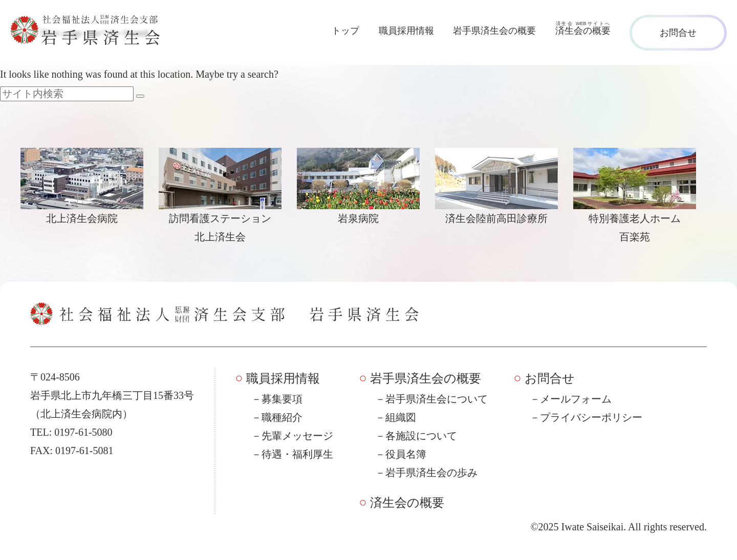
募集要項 (282, 399)
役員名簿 (406, 454)
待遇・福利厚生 (297, 454)
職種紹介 (282, 417)
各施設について (421, 436)
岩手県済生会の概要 (494, 31)
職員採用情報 (406, 31)
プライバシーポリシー (591, 417)
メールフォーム (576, 399)
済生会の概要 (407, 503)
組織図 (401, 417)
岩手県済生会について (437, 399)
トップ (345, 31)
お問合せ (678, 33)
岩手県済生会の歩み (431, 473)
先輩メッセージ (297, 436)
